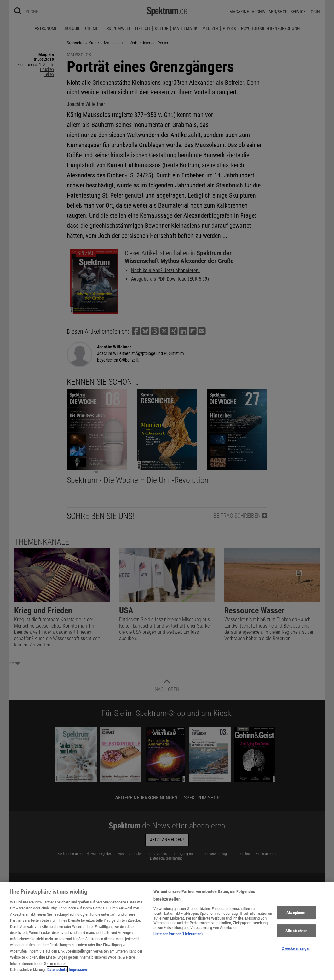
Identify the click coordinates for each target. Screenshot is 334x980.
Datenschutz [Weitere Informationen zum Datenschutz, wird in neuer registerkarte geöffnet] (57, 975)
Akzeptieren (296, 918)
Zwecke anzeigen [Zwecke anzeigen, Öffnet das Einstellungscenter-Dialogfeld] (296, 954)
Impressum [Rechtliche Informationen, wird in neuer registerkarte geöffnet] (78, 975)
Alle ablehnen (297, 936)
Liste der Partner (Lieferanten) (178, 940)
